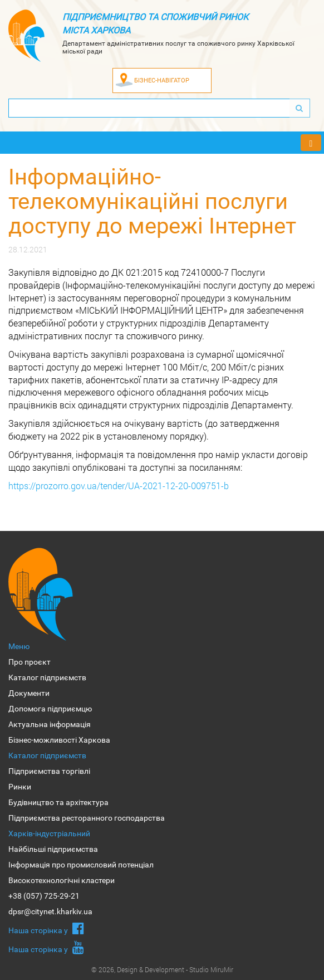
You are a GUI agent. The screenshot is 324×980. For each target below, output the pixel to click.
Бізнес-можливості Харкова (59, 740)
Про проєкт (30, 662)
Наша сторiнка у (46, 928)
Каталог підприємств (47, 677)
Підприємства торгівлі (49, 771)
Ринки (20, 787)
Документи (29, 693)
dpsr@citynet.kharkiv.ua (50, 911)
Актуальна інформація (50, 724)
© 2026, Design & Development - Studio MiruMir (162, 969)
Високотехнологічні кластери (62, 880)
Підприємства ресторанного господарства (87, 818)
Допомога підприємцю (50, 709)
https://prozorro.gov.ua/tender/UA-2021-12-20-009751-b (119, 486)
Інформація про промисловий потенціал (81, 865)
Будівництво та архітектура (58, 802)
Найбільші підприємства (53, 849)
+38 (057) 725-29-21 (44, 896)
